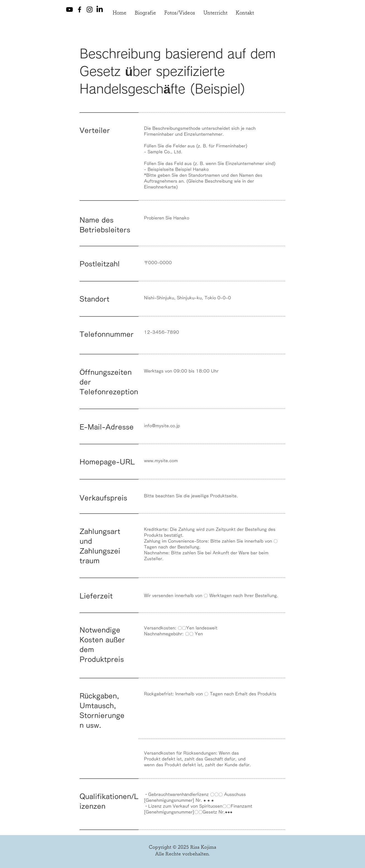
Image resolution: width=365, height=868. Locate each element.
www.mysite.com (161, 461)
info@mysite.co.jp (162, 426)
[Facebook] (80, 9)
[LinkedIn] (100, 9)
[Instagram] (90, 9)
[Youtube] (69, 9)
